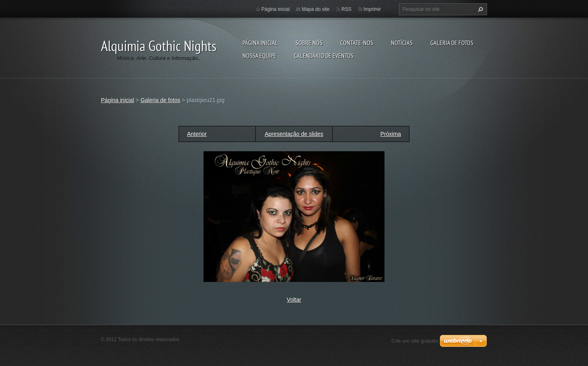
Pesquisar (479, 9)
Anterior (197, 134)
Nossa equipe (259, 56)
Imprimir (372, 9)
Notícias (402, 43)
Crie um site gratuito (415, 341)
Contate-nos (357, 43)
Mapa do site (316, 9)
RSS (346, 9)
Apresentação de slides (294, 134)
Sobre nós (309, 43)
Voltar (294, 300)
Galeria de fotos (452, 43)
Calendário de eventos (324, 56)
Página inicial (260, 43)
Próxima (391, 134)
